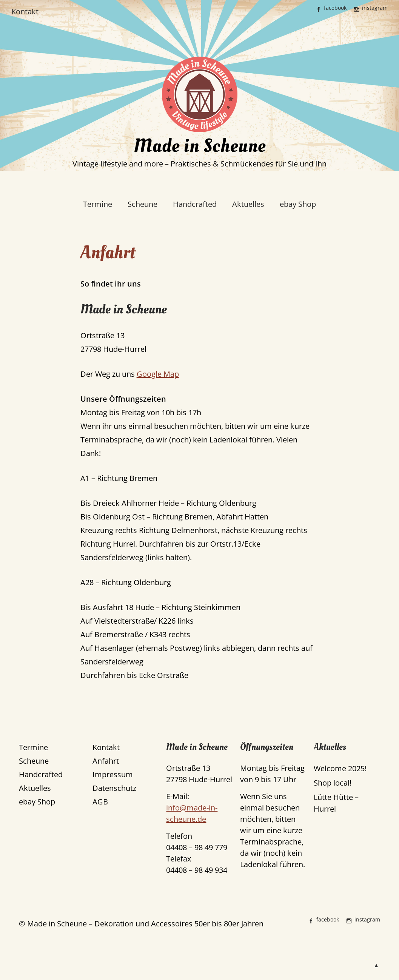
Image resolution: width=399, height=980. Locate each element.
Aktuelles (248, 204)
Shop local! (333, 783)
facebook (335, 8)
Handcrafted (195, 204)
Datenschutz (114, 788)
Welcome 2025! (340, 768)
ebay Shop (298, 204)
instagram (375, 8)
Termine (98, 204)
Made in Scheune (200, 146)
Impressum (113, 774)
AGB (100, 802)
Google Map (158, 374)
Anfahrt (106, 761)
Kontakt (25, 12)
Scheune (142, 204)
